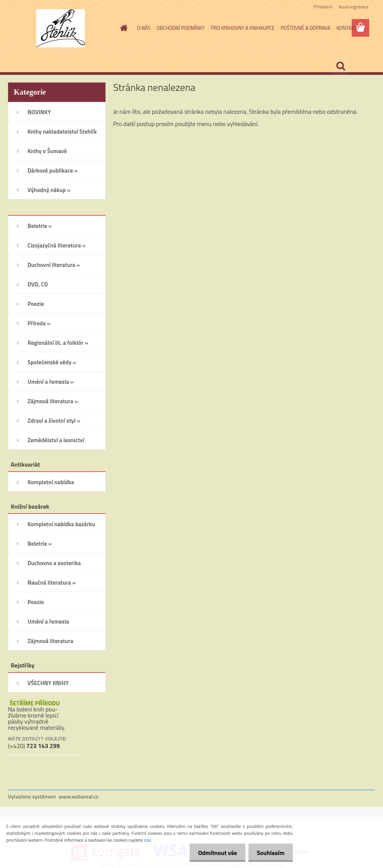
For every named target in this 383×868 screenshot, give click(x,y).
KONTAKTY (348, 28)
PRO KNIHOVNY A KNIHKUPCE (243, 28)
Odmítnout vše (214, 853)
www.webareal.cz (79, 796)
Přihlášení (323, 7)
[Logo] (61, 28)
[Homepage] (123, 28)
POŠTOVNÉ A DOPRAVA (305, 28)
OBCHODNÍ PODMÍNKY (180, 28)
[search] (341, 66)
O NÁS (144, 28)
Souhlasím (269, 853)
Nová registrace (354, 7)
